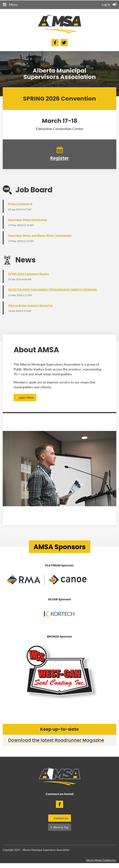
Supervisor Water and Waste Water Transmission (40, 236)
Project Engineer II (20, 204)
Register (59, 158)
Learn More (26, 399)
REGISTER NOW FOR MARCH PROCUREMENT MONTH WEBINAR (53, 290)
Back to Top (61, 828)
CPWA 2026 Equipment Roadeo (29, 274)
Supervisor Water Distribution (28, 220)
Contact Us (61, 819)
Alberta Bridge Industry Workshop (30, 306)
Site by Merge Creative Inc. (101, 861)
